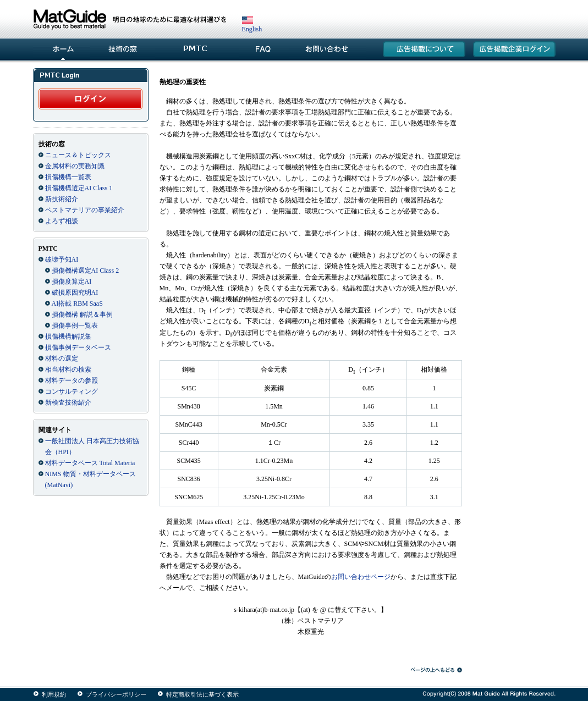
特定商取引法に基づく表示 (202, 694)
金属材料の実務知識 (75, 166)
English (252, 25)
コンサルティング (72, 391)
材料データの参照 (72, 380)
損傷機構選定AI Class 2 (86, 271)
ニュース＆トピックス (78, 155)
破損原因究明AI (75, 292)
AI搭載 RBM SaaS (77, 303)
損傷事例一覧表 (75, 325)
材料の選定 (62, 358)
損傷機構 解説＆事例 (82, 314)
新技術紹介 (62, 199)
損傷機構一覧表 (68, 177)
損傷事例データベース (78, 347)
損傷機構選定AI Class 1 (79, 188)
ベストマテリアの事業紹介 (85, 210)
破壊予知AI (62, 260)
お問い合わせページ (361, 577)
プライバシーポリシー (116, 694)
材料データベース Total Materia (90, 463)
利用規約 (54, 694)
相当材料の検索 (68, 369)
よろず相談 (62, 221)
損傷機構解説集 (68, 336)
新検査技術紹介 (68, 402)
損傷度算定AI (72, 281)
